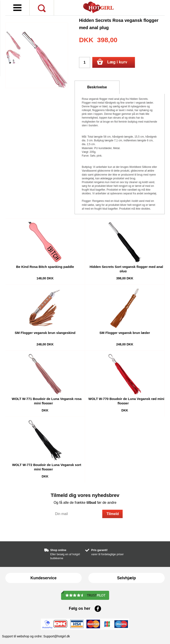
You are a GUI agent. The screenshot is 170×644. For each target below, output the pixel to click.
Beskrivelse (97, 87)
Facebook (98, 609)
